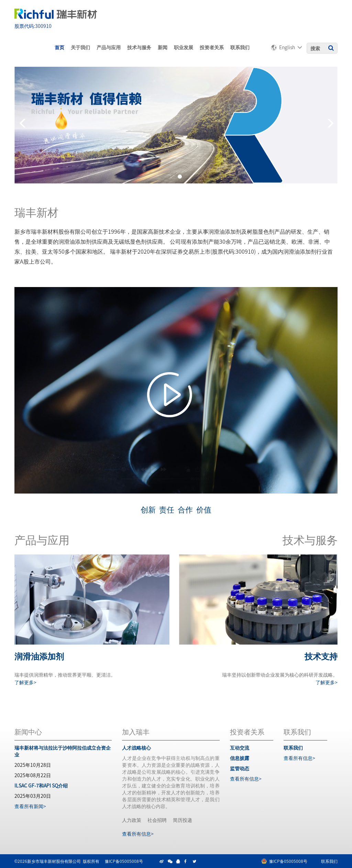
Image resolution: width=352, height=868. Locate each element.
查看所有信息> (138, 834)
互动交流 (240, 748)
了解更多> (25, 682)
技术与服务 (139, 47)
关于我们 (80, 47)
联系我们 (240, 47)
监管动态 (240, 768)
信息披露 (240, 758)
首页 (59, 47)
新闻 (163, 47)
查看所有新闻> (30, 806)
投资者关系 (212, 47)
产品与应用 (109, 47)
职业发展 (184, 47)
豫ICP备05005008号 (124, 861)
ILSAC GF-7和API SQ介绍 (41, 785)
